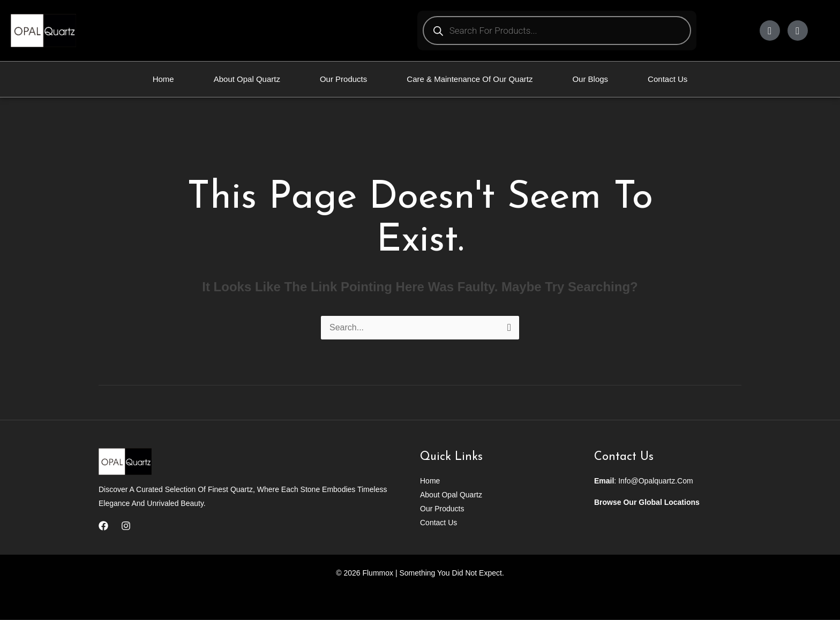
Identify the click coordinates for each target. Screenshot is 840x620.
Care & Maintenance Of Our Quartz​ (470, 79)
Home (163, 79)
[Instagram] (126, 526)
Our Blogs (590, 79)
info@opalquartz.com (656, 481)
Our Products (343, 79)
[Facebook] (103, 526)
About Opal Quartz (247, 79)
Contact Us (667, 79)
